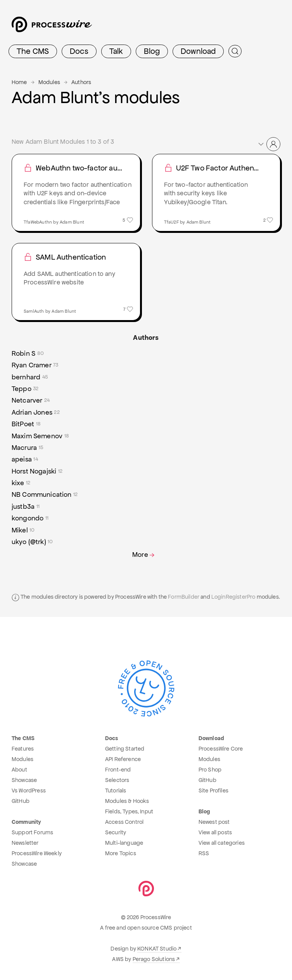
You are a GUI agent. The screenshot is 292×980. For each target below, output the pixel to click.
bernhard (30, 377)
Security (116, 832)
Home (19, 82)
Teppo (25, 389)
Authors (81, 82)
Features (23, 749)
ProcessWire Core (221, 749)
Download (198, 51)
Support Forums (32, 832)
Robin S (28, 353)
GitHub (21, 801)
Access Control (124, 822)
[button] (269, 144)
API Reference (123, 759)
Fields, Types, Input (129, 811)
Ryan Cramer (35, 365)
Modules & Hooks (127, 801)
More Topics (121, 853)
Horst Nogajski (37, 471)
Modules (49, 82)
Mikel (23, 530)
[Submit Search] (235, 51)
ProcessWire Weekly (37, 853)
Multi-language (124, 843)
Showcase (24, 780)
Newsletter (25, 843)
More (144, 555)
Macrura (28, 448)
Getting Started (125, 749)
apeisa (25, 459)
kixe (21, 483)
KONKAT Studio (157, 949)
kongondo (30, 518)
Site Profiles (213, 791)
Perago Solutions (154, 959)
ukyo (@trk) (32, 542)
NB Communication (45, 494)
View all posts (215, 832)
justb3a (26, 506)
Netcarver (31, 400)
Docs (79, 51)
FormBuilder (184, 597)
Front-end (118, 770)
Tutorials (116, 791)
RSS (204, 853)
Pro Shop (210, 770)
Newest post (214, 822)
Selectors (117, 780)
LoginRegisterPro (233, 597)
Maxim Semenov (40, 436)
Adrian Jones (36, 412)
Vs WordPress (29, 791)
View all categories (222, 843)
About (19, 770)
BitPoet (26, 424)
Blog (152, 51)
